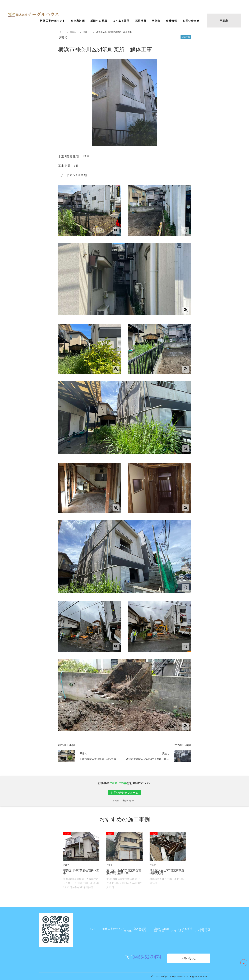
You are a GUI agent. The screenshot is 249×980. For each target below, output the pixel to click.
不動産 (224, 21)
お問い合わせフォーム (124, 792)
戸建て (86, 32)
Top (61, 32)
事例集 (73, 32)
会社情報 (172, 21)
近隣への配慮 (99, 21)
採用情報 (141, 21)
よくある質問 (121, 21)
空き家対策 (78, 21)
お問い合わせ (189, 958)
